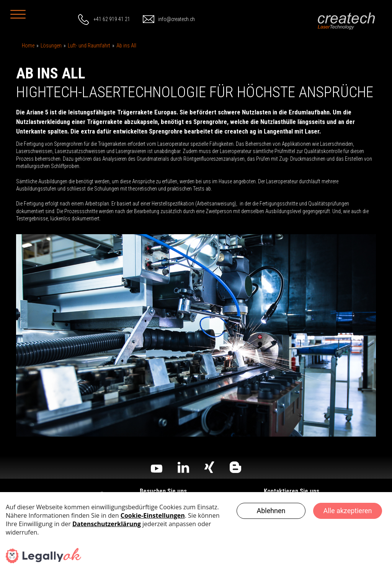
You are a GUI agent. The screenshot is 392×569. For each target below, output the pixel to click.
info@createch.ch (176, 19)
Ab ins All (126, 46)
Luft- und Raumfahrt (89, 46)
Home (28, 46)
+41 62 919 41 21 (112, 19)
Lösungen (51, 46)
